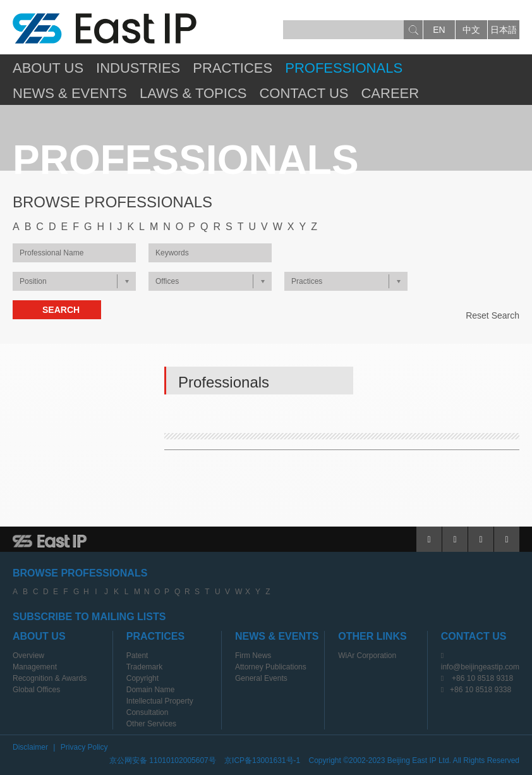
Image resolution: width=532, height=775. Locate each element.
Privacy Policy (84, 747)
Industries (138, 68)
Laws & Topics (193, 93)
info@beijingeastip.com (480, 667)
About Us (48, 68)
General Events (261, 678)
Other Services (151, 724)
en (439, 30)
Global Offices (36, 690)
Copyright (142, 678)
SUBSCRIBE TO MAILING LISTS (89, 617)
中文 (471, 30)
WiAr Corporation (367, 656)
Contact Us (304, 93)
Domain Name (151, 690)
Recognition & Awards (50, 678)
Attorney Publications (271, 667)
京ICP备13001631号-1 (262, 760)
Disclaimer (30, 747)
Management (35, 667)
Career (390, 93)
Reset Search (493, 315)
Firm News (253, 656)
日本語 (504, 30)
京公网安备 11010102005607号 (163, 760)
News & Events (70, 93)
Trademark (145, 667)
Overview (28, 656)
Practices (233, 68)
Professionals (344, 68)
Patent (137, 656)
